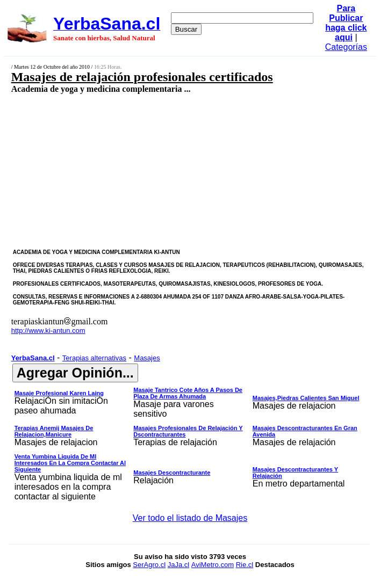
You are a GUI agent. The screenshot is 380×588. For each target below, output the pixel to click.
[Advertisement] (162, 171)
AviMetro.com (213, 565)
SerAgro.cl (149, 565)
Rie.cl (245, 565)
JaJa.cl (178, 565)
